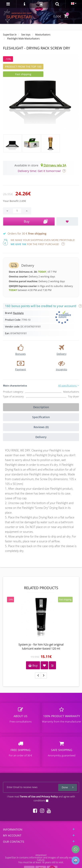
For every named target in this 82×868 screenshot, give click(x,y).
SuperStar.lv (10, 35)
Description (41, 407)
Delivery (41, 437)
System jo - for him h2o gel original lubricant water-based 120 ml (41, 646)
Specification (41, 417)
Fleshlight (18, 313)
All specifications (68, 386)
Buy (33, 665)
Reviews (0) (41, 427)
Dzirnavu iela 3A (53, 165)
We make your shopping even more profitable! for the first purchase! (43, 242)
